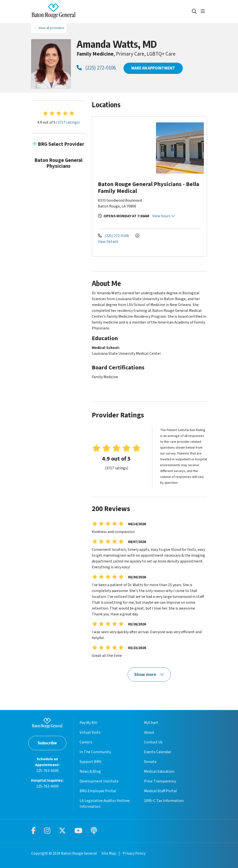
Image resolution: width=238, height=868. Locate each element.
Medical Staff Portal (160, 791)
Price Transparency (160, 781)
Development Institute (99, 781)
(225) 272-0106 (96, 68)
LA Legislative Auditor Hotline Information (105, 804)
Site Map (109, 853)
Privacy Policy (134, 853)
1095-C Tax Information (164, 801)
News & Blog (90, 771)
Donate (150, 762)
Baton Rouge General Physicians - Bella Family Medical (149, 188)
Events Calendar (158, 752)
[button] (204, 11)
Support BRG (90, 762)
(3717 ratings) (68, 122)
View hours (164, 216)
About (149, 732)
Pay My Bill (88, 723)
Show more (149, 675)
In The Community (95, 752)
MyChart (151, 723)
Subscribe (47, 743)
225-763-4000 (47, 786)
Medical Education (159, 771)
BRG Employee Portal (98, 791)
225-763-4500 (47, 771)
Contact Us (153, 742)
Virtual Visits (90, 732)
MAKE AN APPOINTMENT (153, 68)
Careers (86, 742)
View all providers (52, 28)
